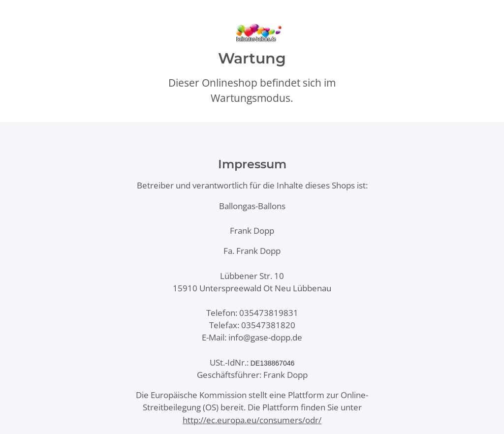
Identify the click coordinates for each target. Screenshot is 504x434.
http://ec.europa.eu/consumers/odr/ (252, 420)
